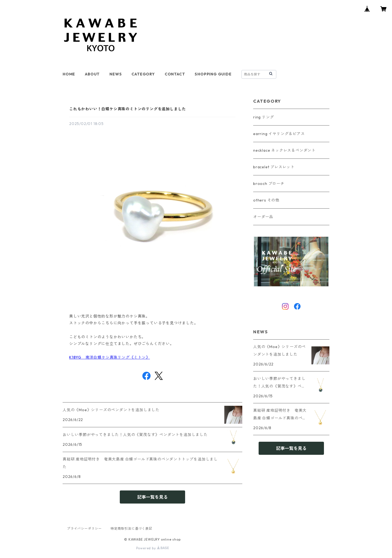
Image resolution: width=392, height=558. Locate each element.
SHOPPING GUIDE (213, 74)
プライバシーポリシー (84, 528)
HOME (69, 74)
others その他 (266, 200)
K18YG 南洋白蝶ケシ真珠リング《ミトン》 (110, 357)
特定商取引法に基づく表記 (131, 528)
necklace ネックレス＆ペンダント (284, 150)
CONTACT (175, 74)
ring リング (264, 117)
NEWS (116, 74)
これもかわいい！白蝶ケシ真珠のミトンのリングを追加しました (128, 109)
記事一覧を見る (152, 497)
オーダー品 (263, 217)
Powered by (153, 548)
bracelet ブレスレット (274, 167)
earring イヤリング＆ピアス (279, 134)
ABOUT (92, 74)
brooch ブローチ (269, 184)
